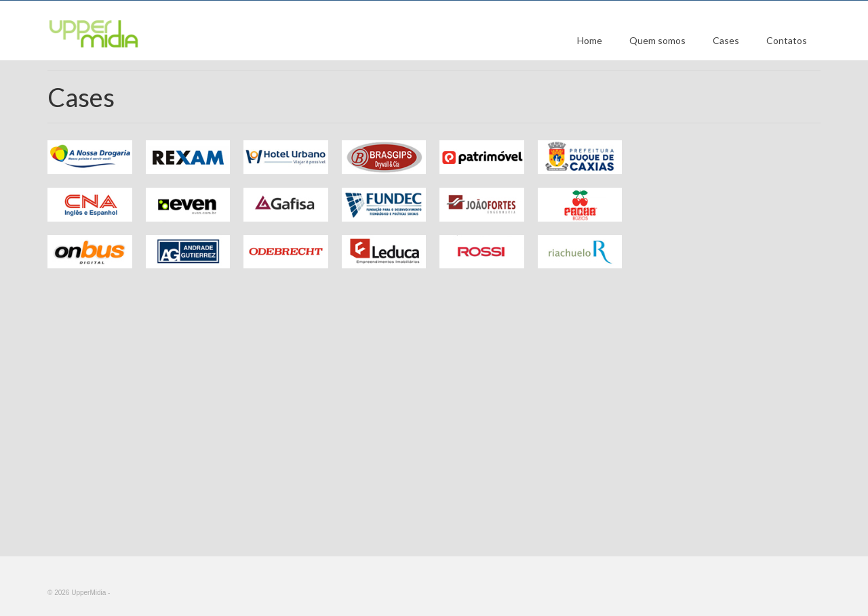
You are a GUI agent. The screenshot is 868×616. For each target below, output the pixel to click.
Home (590, 40)
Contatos (787, 40)
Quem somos (657, 40)
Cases (726, 40)
